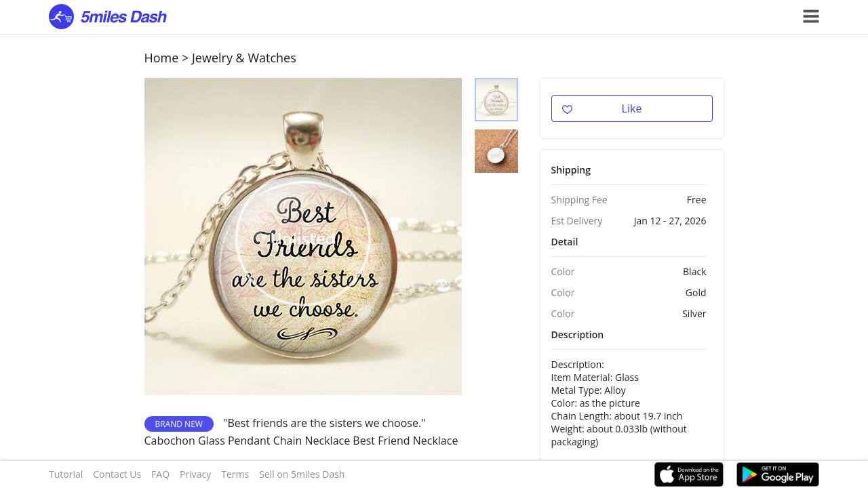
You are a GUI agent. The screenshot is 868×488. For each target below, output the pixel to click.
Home (162, 58)
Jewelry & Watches (244, 58)
